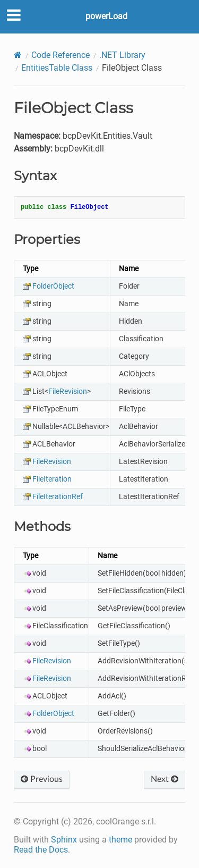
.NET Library (122, 55)
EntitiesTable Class (57, 68)
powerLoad (106, 16)
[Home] (18, 55)
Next (165, 779)
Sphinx (64, 840)
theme (120, 840)
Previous (42, 779)
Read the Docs (41, 850)
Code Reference (60, 55)
